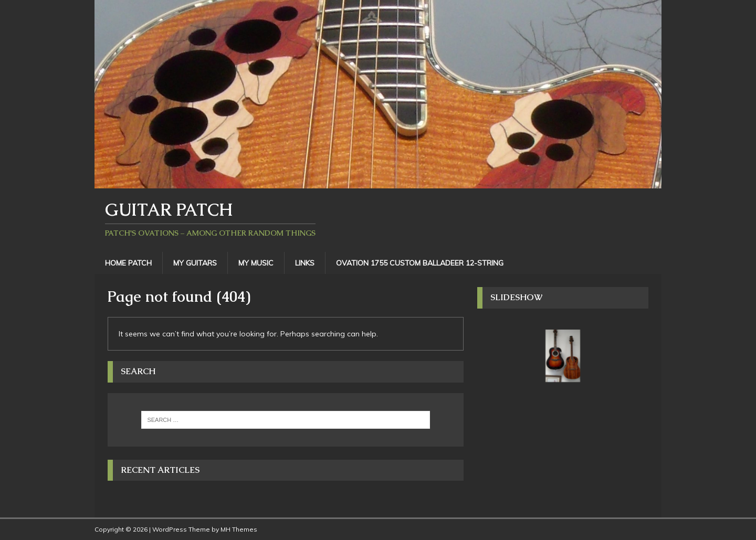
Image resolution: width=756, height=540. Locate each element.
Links (305, 263)
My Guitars (195, 263)
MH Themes (239, 529)
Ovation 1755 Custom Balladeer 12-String (420, 263)
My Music (256, 263)
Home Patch (128, 263)
